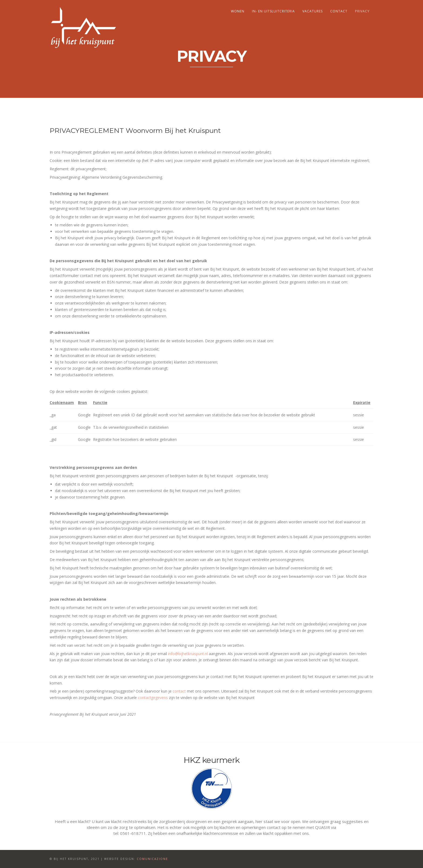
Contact (339, 11)
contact (179, 691)
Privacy (362, 11)
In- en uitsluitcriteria (273, 11)
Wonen (238, 11)
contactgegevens (153, 698)
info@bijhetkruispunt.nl (188, 654)
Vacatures (313, 11)
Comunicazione (152, 859)
